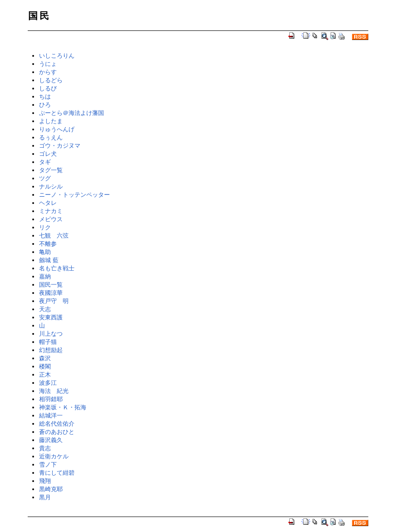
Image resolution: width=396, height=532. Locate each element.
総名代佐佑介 (57, 424)
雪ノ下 (48, 465)
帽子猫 (48, 342)
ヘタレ (48, 203)
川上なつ (51, 334)
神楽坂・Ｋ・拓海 (63, 407)
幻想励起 (51, 350)
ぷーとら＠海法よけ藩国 (72, 113)
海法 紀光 (54, 391)
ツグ (45, 178)
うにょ (48, 64)
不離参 (48, 244)
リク (45, 227)
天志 (45, 309)
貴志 (45, 448)
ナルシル (51, 186)
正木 (45, 375)
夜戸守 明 (54, 301)
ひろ (45, 105)
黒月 (45, 497)
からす (48, 72)
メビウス (51, 219)
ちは (45, 97)
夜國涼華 (51, 293)
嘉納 (45, 276)
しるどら (51, 80)
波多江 (48, 383)
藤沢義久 (51, 440)
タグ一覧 (51, 170)
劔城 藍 (49, 260)
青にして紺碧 (57, 473)
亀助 (45, 252)
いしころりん (57, 56)
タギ (45, 162)
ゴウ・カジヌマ (60, 146)
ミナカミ (51, 211)
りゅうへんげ (57, 129)
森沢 (45, 358)
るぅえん (51, 137)
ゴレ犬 (48, 154)
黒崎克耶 (51, 489)
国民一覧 (51, 285)
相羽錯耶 (51, 399)
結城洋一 (51, 415)
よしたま (51, 121)
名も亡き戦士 (57, 268)
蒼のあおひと (57, 432)
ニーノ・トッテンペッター (74, 195)
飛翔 (45, 481)
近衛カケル (54, 456)
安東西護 (51, 317)
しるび (48, 88)
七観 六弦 (54, 236)
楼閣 (45, 366)
